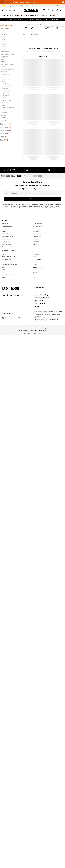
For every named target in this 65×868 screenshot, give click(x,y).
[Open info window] (63, 2)
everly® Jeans (36, 296)
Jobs (22, 437)
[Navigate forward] (58, 15)
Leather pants (6, 296)
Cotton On (5, 316)
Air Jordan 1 (5, 278)
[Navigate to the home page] (31, 10)
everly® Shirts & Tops (8, 291)
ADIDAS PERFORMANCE (9, 311)
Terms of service (53, 437)
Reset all (35, 34)
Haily (34, 329)
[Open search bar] (61, 15)
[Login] (48, 10)
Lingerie (4, 286)
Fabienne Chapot (37, 324)
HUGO (34, 311)
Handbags (5, 283)
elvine (4, 321)
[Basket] (61, 10)
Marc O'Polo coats (7, 280)
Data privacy (42, 437)
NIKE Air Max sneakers (8, 288)
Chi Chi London (37, 314)
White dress (36, 283)
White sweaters (37, 280)
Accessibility (33, 440)
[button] (49, 28)
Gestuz (35, 327)
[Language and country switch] (60, 6)
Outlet (5, 6)
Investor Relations (31, 437)
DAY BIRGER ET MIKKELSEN (10, 319)
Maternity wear (41, 25)
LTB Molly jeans (37, 291)
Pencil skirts (36, 293)
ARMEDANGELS (37, 309)
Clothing (32, 25)
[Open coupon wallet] (44, 10)
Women (5, 10)
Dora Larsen (36, 316)
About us (10, 437)
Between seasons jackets (9, 301)
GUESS (4, 327)
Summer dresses (37, 301)
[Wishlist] (57, 10)
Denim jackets (6, 293)
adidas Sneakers (37, 278)
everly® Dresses (6, 299)
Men (10, 10)
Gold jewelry (36, 299)
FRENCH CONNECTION (39, 321)
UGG (3, 324)
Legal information (22, 440)
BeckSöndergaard (7, 314)
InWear (4, 332)
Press (17, 437)
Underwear (50, 25)
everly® (4, 309)
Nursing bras (59, 25)
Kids (14, 10)
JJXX (34, 332)
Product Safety (44, 440)
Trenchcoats (36, 286)
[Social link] (4, 404)
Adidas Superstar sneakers (40, 288)
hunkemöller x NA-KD (8, 329)
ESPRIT (35, 319)
